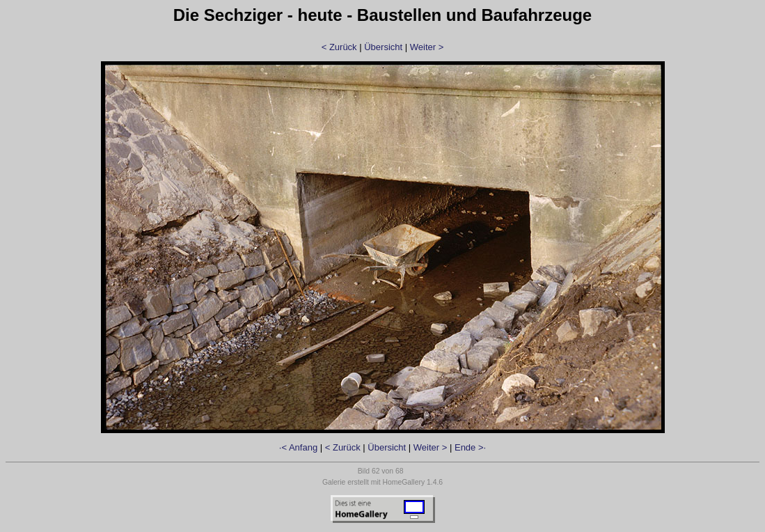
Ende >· (470, 447)
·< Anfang (298, 447)
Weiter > (427, 47)
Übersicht (383, 47)
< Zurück (339, 47)
